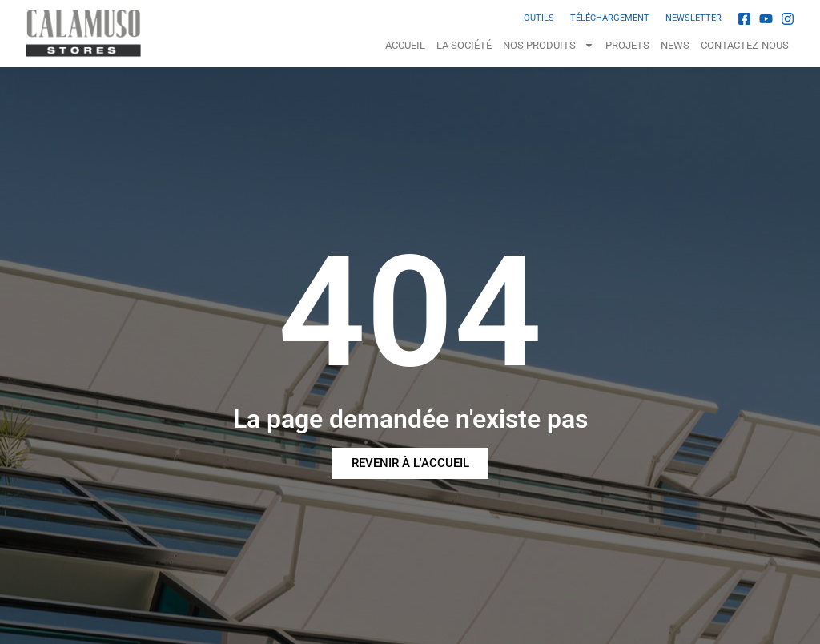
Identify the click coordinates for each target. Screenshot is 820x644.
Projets (627, 45)
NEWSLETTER (693, 18)
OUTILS (539, 18)
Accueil (405, 45)
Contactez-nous (745, 45)
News (675, 45)
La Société (464, 45)
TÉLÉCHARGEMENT (610, 18)
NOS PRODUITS (549, 45)
